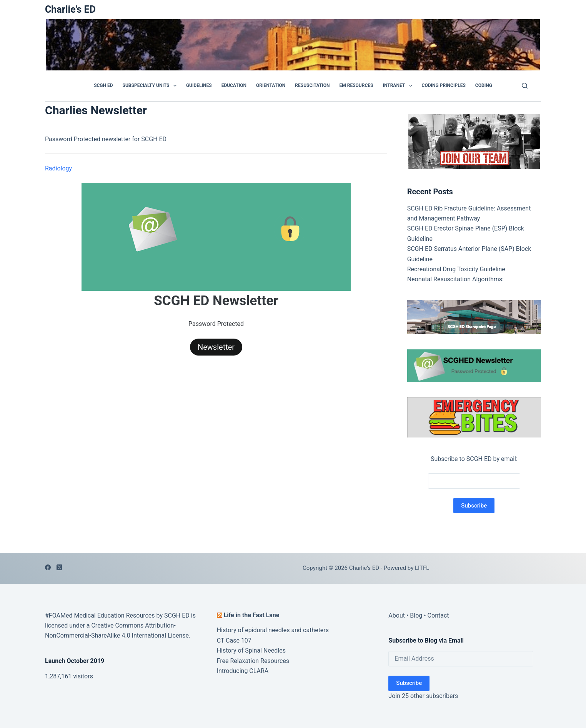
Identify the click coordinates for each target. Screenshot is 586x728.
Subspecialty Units (151, 86)
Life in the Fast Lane (252, 615)
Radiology (58, 168)
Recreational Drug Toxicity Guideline (456, 269)
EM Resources (356, 85)
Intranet (399, 86)
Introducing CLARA (243, 671)
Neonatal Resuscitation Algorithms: (455, 279)
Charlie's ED (70, 9)
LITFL (422, 568)
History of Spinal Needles (251, 650)
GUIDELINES (199, 85)
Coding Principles (444, 85)
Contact (438, 615)
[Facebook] (48, 567)
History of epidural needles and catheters (273, 630)
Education (234, 85)
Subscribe (409, 683)
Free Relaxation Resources (253, 661)
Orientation (271, 85)
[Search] (525, 86)
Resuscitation (312, 85)
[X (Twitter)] (59, 567)
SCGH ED (103, 85)
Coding (484, 85)
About (397, 615)
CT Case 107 (234, 640)
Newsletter (216, 347)
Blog (416, 615)
